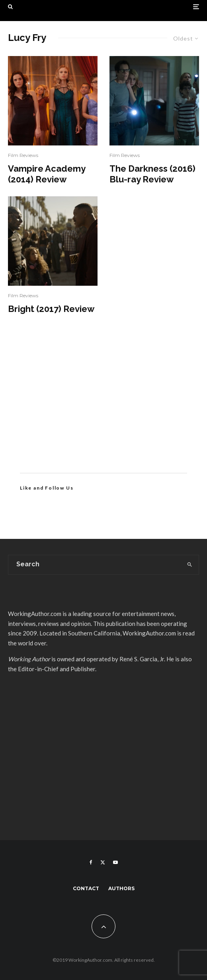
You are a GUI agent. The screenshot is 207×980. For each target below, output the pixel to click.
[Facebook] (91, 862)
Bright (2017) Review (51, 309)
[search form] (95, 565)
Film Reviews (23, 155)
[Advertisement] (103, 405)
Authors (121, 888)
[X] (103, 862)
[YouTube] (115, 862)
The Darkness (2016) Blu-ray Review (152, 174)
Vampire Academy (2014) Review (47, 174)
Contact (86, 888)
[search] (190, 565)
